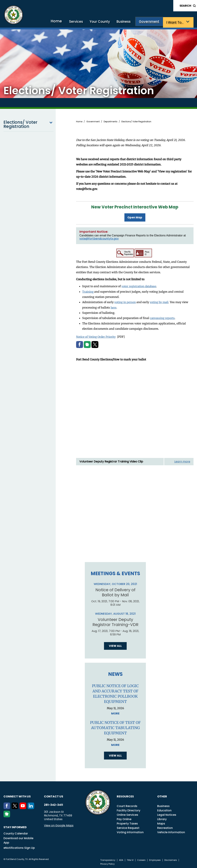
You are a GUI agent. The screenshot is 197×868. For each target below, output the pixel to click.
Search (185, 6)
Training (88, 291)
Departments (111, 121)
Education (164, 810)
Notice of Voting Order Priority (96, 335)
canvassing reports (163, 317)
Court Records (127, 806)
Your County (103, 22)
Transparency (108, 860)
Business (126, 22)
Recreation (165, 827)
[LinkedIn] (32, 808)
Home (62, 22)
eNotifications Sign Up (19, 847)
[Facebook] (8, 808)
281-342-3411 (53, 804)
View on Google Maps (59, 825)
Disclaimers (171, 860)
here (114, 306)
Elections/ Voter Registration (29, 124)
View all (115, 645)
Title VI (130, 860)
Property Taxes (127, 823)
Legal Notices (167, 814)
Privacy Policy (107, 863)
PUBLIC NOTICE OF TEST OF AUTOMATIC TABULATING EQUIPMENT (115, 727)
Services (81, 22)
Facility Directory (129, 810)
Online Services (127, 814)
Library (162, 819)
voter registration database (140, 285)
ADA (121, 860)
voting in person (125, 301)
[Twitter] (16, 808)
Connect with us (17, 796)
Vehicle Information (171, 832)
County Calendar (16, 833)
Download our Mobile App (18, 840)
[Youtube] (24, 808)
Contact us (54, 796)
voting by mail (160, 301)
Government (151, 22)
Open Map (135, 217)
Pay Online (124, 819)
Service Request (128, 827)
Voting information (130, 832)
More (115, 713)
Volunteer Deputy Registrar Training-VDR (115, 621)
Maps (161, 823)
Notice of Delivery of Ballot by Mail (115, 591)
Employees (155, 860)
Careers (141, 860)
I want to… (176, 22)
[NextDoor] (8, 816)
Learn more (182, 460)
